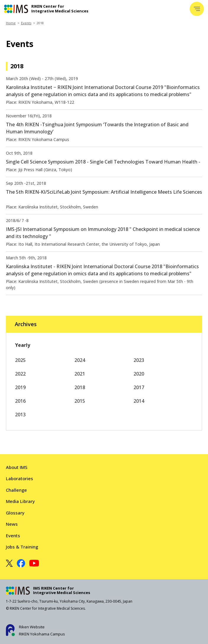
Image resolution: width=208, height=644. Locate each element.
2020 (139, 374)
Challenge (16, 490)
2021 (80, 374)
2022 (20, 374)
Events (26, 23)
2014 (139, 401)
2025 (20, 360)
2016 (20, 401)
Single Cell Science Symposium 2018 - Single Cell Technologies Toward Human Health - (103, 162)
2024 (80, 360)
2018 (80, 387)
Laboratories (19, 478)
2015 (80, 401)
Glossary (15, 513)
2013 (20, 415)
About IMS (17, 467)
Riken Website (32, 627)
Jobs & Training (22, 547)
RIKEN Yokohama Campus (42, 634)
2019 (20, 387)
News (12, 524)
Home (11, 23)
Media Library (20, 501)
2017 (139, 387)
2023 (139, 360)
